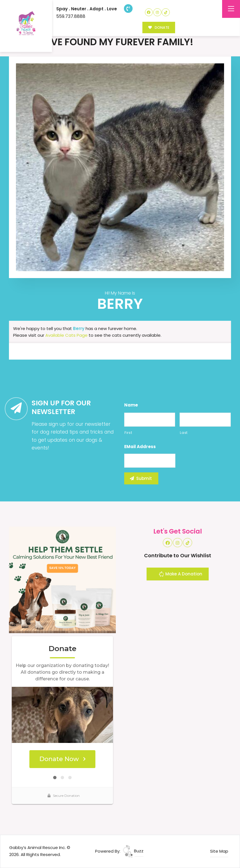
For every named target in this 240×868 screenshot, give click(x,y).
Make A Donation (180, 575)
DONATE (159, 28)
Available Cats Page (66, 335)
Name (131, 405)
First (128, 433)
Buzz (133, 851)
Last (184, 433)
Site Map (219, 851)
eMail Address (140, 447)
